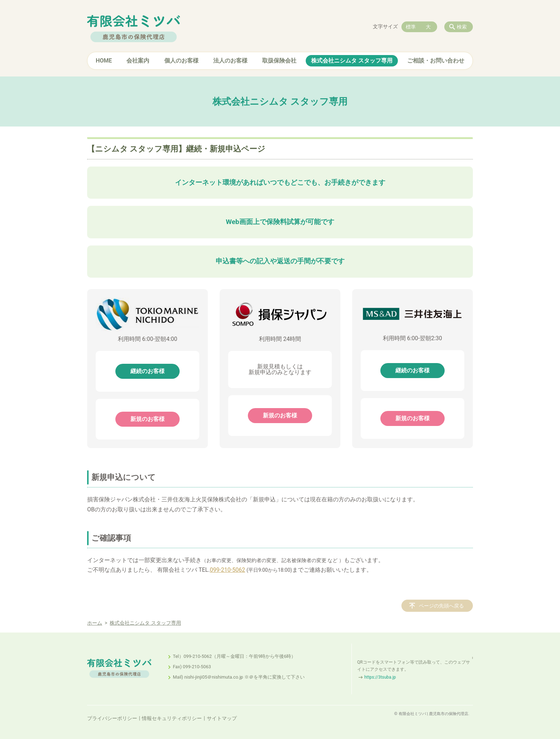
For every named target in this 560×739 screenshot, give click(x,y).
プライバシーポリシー (112, 718)
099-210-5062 (227, 570)
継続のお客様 (147, 371)
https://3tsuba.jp (380, 677)
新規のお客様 (147, 419)
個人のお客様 (181, 61)
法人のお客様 (230, 61)
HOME (104, 61)
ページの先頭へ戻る (441, 606)
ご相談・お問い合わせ (436, 61)
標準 (411, 27)
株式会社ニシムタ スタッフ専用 (352, 61)
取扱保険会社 (279, 61)
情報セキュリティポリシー (172, 718)
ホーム (95, 623)
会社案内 (138, 61)
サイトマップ (222, 718)
